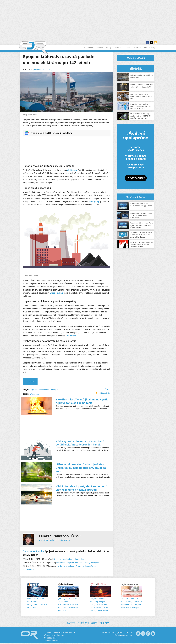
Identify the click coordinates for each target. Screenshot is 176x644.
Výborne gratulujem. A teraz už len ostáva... (77, 566)
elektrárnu (72, 170)
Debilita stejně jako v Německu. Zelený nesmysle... (78, 563)
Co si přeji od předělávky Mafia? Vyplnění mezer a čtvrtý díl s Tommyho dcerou (142, 244)
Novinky (49, 69)
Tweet (108, 389)
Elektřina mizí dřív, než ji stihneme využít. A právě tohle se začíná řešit (82, 401)
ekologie (54, 390)
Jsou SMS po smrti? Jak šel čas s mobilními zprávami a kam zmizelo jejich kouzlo (142, 235)
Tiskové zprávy (150, 48)
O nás (94, 623)
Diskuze (30, 382)
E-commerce (89, 48)
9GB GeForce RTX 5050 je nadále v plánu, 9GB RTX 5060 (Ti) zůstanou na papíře (141, 116)
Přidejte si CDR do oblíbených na (51, 133)
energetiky (94, 202)
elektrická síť (44, 390)
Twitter (71, 623)
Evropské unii (56, 293)
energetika (33, 390)
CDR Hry (136, 68)
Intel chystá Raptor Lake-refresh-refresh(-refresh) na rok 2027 (141, 97)
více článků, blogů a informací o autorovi (54, 540)
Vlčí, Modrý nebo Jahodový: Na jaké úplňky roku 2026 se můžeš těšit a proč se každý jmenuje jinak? (99, 605)
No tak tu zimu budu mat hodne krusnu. (70, 559)
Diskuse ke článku (33, 551)
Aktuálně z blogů (136, 197)
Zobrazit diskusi (30, 570)
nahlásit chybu (104, 393)
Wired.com (35, 394)
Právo (128, 48)
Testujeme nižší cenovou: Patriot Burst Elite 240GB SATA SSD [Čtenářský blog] (142, 225)
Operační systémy (104, 48)
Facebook (83, 623)
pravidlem (71, 336)
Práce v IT (119, 48)
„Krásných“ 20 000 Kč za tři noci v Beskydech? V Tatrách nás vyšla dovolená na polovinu (68, 605)
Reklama (104, 623)
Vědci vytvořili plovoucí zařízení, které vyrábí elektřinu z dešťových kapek (80, 443)
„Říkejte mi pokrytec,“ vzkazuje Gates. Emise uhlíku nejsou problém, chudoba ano (81, 468)
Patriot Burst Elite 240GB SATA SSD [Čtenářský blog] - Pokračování (141, 215)
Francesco (39, 69)
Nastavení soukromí (51, 641)
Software (137, 48)
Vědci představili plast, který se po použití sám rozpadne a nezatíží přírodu (82, 488)
